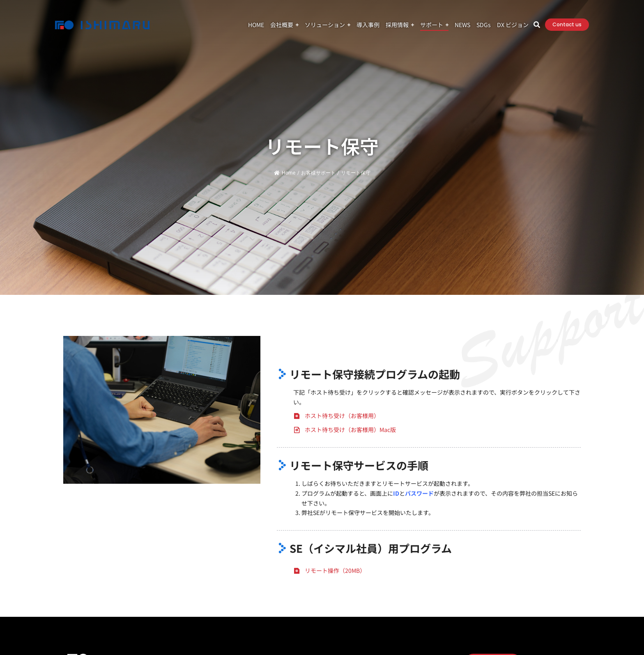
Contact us (567, 24)
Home (285, 173)
